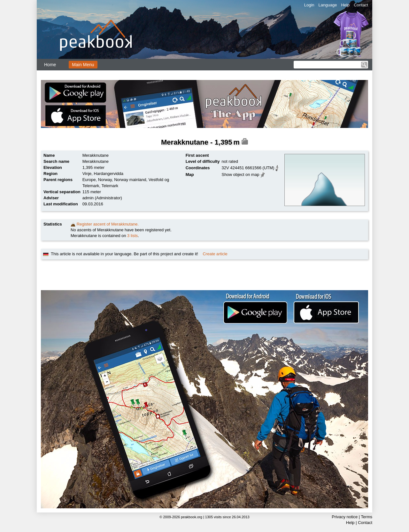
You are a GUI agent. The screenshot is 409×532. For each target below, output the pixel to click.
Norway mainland (130, 180)
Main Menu (83, 65)
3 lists (132, 236)
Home (50, 65)
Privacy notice (345, 517)
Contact (361, 5)
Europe (89, 180)
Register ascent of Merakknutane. (108, 224)
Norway (105, 180)
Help (345, 5)
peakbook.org (192, 517)
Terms (367, 517)
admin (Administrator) (102, 198)
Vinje (87, 174)
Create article (215, 254)
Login (309, 5)
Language (328, 5)
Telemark (110, 186)
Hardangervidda (109, 174)
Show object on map (241, 175)
